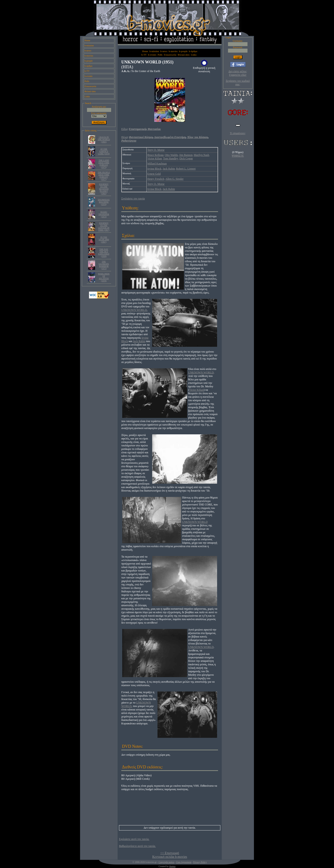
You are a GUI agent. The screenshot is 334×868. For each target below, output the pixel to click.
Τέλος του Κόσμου (198, 137)
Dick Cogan (186, 158)
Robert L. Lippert (186, 169)
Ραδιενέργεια (129, 141)
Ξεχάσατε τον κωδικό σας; (238, 83)
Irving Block (154, 169)
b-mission (89, 46)
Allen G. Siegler (174, 179)
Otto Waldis (171, 155)
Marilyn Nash (201, 155)
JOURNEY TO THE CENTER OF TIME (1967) (104, 227)
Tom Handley (171, 158)
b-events (89, 76)
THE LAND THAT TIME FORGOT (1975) (104, 164)
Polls (87, 81)
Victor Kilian (155, 158)
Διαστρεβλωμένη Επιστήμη (170, 137)
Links (87, 96)
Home (87, 40)
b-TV (87, 71)
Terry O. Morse (156, 150)
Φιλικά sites (90, 91)
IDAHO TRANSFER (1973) (104, 214)
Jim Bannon (186, 155)
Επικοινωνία (90, 86)
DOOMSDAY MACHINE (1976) (104, 202)
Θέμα (124, 137)
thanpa (172, 866)
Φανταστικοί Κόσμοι (141, 137)
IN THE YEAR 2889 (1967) (104, 240)
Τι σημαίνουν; (238, 133)
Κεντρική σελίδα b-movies (170, 857)
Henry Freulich (156, 179)
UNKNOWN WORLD (134, 310)
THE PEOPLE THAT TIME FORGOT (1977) (104, 176)
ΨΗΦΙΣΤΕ (238, 156)
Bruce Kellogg (155, 155)
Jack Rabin (169, 169)
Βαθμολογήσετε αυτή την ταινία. (137, 846)
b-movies (89, 56)
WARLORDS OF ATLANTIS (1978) (104, 277)
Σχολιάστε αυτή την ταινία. (134, 839)
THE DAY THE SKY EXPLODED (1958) (104, 253)
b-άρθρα (89, 66)
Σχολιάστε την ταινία (133, 199)
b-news (88, 51)
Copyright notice (167, 862)
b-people (89, 61)
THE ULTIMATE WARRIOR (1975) (104, 265)
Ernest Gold (154, 174)
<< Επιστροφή (170, 853)
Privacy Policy (200, 862)
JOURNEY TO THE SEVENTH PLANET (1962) (104, 189)
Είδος (124, 129)
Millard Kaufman (157, 164)
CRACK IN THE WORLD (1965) (104, 139)
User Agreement (184, 862)
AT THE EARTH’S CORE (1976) (104, 151)
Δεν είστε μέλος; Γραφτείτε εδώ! (238, 73)
